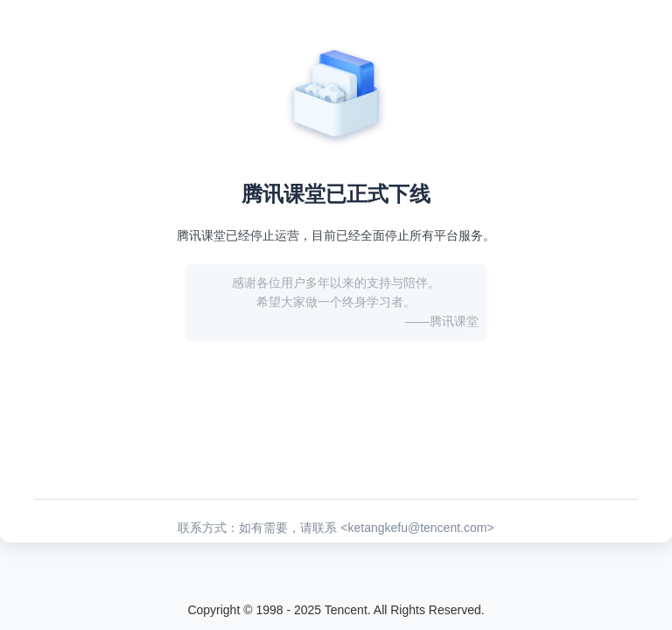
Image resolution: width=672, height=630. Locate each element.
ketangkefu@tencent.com (417, 528)
